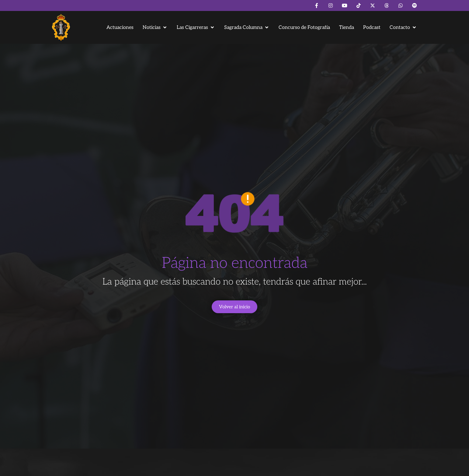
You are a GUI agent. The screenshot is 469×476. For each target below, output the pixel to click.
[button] (155, 28)
